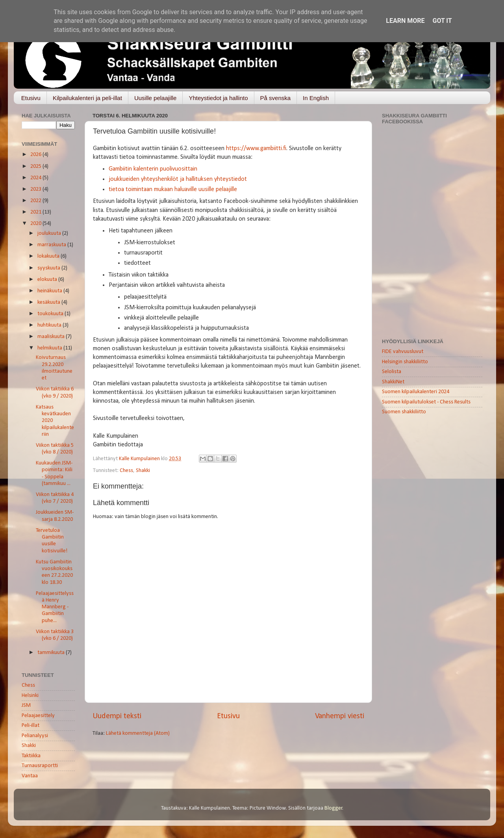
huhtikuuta (50, 325)
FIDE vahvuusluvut (403, 352)
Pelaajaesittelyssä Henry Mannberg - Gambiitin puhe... (55, 607)
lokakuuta (49, 256)
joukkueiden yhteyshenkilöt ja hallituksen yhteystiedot (178, 179)
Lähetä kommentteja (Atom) (138, 733)
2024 (36, 178)
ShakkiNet (393, 382)
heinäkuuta (50, 291)
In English (316, 98)
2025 (36, 166)
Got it (442, 21)
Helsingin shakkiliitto (405, 362)
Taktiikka (31, 756)
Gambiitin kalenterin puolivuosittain (153, 169)
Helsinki (30, 696)
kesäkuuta (49, 302)
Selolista (392, 372)
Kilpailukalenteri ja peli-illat (87, 98)
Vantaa (30, 776)
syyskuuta (49, 268)
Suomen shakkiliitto (404, 412)
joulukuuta (50, 233)
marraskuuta (52, 245)
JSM (26, 705)
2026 (36, 155)
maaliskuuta (52, 337)
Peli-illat (31, 726)
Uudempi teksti (117, 716)
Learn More (405, 21)
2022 (36, 201)
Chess (126, 471)
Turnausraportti (40, 766)
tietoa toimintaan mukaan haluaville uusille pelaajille (173, 190)
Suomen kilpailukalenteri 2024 (416, 392)
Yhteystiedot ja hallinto (218, 98)
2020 (36, 224)
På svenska (276, 98)
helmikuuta (50, 348)
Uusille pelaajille (156, 98)
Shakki (143, 471)
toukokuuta (51, 314)
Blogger (334, 808)
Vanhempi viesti (340, 716)
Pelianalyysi (35, 736)
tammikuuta (52, 653)
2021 (36, 212)
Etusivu (31, 98)
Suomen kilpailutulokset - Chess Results (426, 402)
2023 (36, 189)
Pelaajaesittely (38, 716)
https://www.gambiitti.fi (256, 149)
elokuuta (48, 280)
